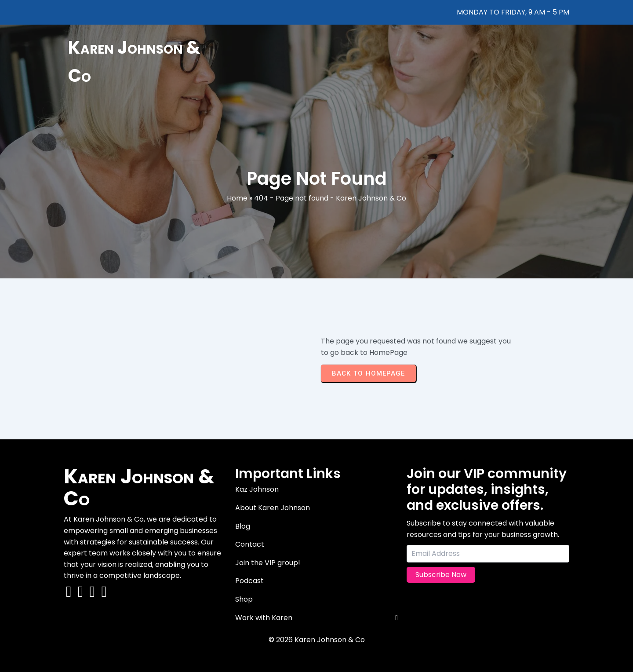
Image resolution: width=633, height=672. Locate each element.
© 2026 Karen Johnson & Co (317, 640)
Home (237, 198)
